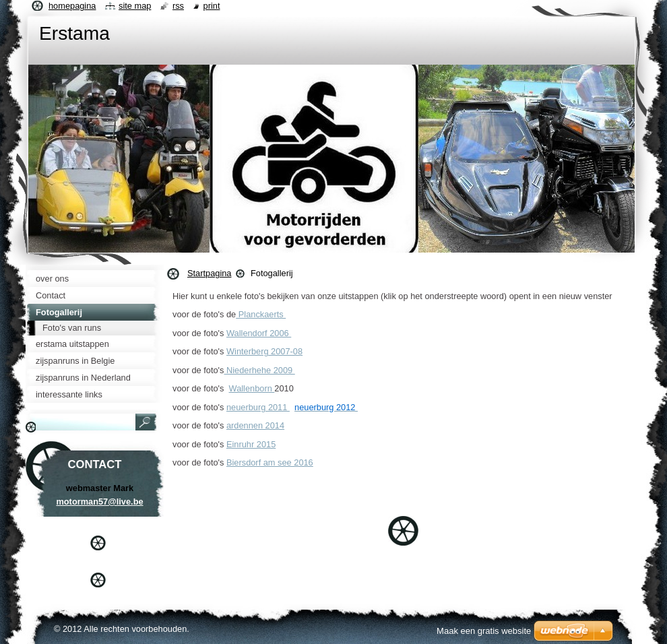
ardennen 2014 (255, 425)
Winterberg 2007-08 (264, 351)
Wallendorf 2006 (259, 333)
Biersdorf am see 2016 (270, 462)
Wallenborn (252, 388)
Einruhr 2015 (251, 444)
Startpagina (209, 273)
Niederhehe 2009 (259, 370)
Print (212, 6)
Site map (135, 6)
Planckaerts (261, 314)
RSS (178, 6)
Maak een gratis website (484, 631)
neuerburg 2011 (258, 407)
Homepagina (72, 6)
